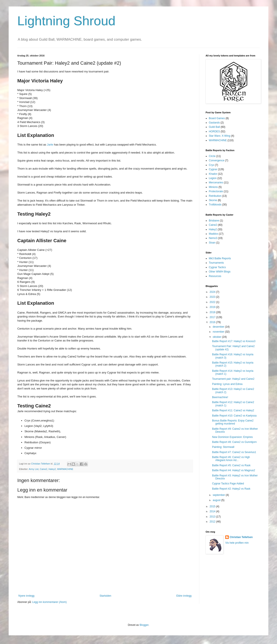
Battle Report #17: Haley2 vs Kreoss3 (234, 341)
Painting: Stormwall (223, 447)
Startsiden (105, 596)
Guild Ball (214, 127)
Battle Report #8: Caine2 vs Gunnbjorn (234, 442)
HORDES (214, 131)
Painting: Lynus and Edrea (227, 384)
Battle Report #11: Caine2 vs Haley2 (233, 410)
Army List (34, 469)
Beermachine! (220, 397)
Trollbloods (215, 205)
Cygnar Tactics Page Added (228, 484)
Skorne (213, 200)
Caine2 (43, 469)
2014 (213, 511)
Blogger (144, 625)
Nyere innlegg (26, 596)
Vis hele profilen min (237, 543)
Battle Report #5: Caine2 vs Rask (231, 465)
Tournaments (216, 263)
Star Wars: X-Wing (220, 136)
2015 (213, 506)
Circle (212, 156)
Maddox (213, 234)
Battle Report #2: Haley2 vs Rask (231, 489)
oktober (217, 337)
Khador (213, 174)
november (219, 332)
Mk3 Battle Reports (220, 258)
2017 (213, 317)
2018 (213, 312)
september (219, 495)
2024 (213, 292)
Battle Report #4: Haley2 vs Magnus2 (234, 470)
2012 (213, 522)
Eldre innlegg (184, 596)
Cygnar (213, 169)
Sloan (212, 243)
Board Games (217, 118)
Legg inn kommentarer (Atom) (49, 602)
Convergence (217, 160)
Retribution (215, 196)
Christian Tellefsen (241, 537)
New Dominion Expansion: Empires (232, 437)
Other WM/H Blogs (220, 272)
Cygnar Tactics (217, 267)
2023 (213, 297)
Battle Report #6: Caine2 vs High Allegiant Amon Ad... (231, 459)
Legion (213, 178)
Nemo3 (213, 238)
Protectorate (216, 191)
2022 (213, 302)
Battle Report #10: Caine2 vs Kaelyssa (234, 416)
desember (219, 327)
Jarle (50, 145)
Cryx (212, 165)
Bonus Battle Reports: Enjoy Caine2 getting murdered (233, 422)
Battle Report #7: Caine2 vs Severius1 (234, 452)
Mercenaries (216, 183)
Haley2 (52, 469)
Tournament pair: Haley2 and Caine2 (233, 379)
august (217, 500)
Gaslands (214, 123)
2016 (213, 322)
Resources (215, 276)
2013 (213, 517)
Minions (213, 187)
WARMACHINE (65, 469)
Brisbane (214, 221)
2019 (213, 307)
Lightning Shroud (66, 21)
